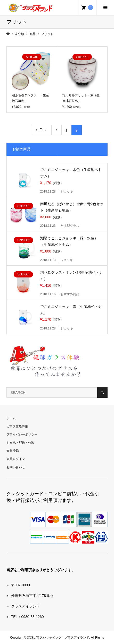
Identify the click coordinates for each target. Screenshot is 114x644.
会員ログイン (16, 459)
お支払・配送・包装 (20, 443)
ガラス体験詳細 (17, 427)
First (43, 130)
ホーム (11, 418)
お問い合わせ (16, 467)
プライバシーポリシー (22, 434)
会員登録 (13, 451)
